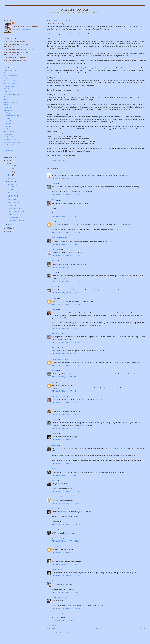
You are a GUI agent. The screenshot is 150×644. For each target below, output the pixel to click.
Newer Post (51, 629)
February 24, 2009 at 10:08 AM (66, 524)
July (10, 169)
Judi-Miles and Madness (12, 116)
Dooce (6, 97)
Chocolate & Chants (59, 396)
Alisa (54, 480)
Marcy (54, 298)
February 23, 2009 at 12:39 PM (66, 281)
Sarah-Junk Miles (10, 137)
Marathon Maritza (58, 598)
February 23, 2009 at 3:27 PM (66, 414)
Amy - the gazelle (58, 238)
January (11, 224)
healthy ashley (57, 172)
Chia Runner (8, 89)
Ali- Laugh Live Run (11, 76)
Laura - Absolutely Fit (11, 121)
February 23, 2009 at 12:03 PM (66, 178)
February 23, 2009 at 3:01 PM (66, 403)
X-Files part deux (60, 161)
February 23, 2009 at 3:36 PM (66, 428)
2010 (8, 160)
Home (97, 629)
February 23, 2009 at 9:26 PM (66, 475)
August (11, 166)
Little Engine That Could (16, 220)
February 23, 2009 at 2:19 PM (66, 365)
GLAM (6, 105)
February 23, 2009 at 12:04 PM (66, 195)
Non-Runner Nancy (11, 129)
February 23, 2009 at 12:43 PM (66, 304)
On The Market (13, 217)
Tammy (55, 184)
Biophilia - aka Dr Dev (11, 86)
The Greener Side (14, 202)
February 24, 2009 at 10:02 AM (66, 503)
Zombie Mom (9, 150)
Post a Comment (53, 625)
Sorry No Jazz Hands (15, 214)
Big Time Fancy (9, 84)
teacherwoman (57, 408)
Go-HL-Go (8, 108)
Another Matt (12, 193)
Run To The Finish (10, 132)
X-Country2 (56, 469)
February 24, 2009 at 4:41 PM (66, 564)
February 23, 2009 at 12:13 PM (66, 244)
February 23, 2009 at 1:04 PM (66, 342)
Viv (53, 382)
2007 (8, 231)
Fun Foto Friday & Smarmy (17, 211)
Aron (54, 530)
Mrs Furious (8, 126)
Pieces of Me (75, 10)
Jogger (55, 310)
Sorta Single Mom (10, 140)
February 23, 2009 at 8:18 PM (66, 464)
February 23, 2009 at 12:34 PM (66, 267)
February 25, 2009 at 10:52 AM (66, 592)
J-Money (7, 113)
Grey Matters (8, 110)
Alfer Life (7, 73)
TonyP (54, 420)
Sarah (54, 287)
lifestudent (56, 569)
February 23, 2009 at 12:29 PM (66, 256)
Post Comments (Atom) (64, 633)
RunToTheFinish (58, 359)
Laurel (54, 445)
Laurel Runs (8, 124)
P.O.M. (55, 200)
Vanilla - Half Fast (10, 145)
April (10, 178)
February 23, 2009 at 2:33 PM (66, 377)
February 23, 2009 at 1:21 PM (66, 354)
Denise (55, 433)
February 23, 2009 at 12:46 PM (66, 328)
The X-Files (12, 199)
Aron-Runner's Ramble (12, 81)
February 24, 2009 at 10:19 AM (66, 541)
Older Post (142, 629)
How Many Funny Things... (17, 190)
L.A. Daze (7, 118)
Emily (6, 99)
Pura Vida (11, 187)
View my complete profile (22, 30)
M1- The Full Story (14, 196)
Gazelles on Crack (10, 102)
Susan (54, 581)
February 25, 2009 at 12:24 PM (66, 609)
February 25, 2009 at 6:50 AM (66, 576)
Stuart (54, 261)
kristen (54, 273)
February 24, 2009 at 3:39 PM (66, 553)
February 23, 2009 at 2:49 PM (66, 391)
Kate (54, 558)
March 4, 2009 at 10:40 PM (64, 620)
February (12, 184)
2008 (8, 228)
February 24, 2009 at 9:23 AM (66, 492)
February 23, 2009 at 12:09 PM (66, 232)
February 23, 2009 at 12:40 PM (66, 293)
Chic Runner (56, 249)
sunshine (55, 497)
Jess (54, 546)
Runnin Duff (8, 134)
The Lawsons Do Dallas (12, 142)
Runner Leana (57, 334)
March (11, 181)
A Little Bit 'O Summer (15, 208)
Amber (54, 371)
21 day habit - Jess (10, 70)
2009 (8, 163)
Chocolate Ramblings (11, 94)
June (10, 172)
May (10, 175)
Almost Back (12, 205)
